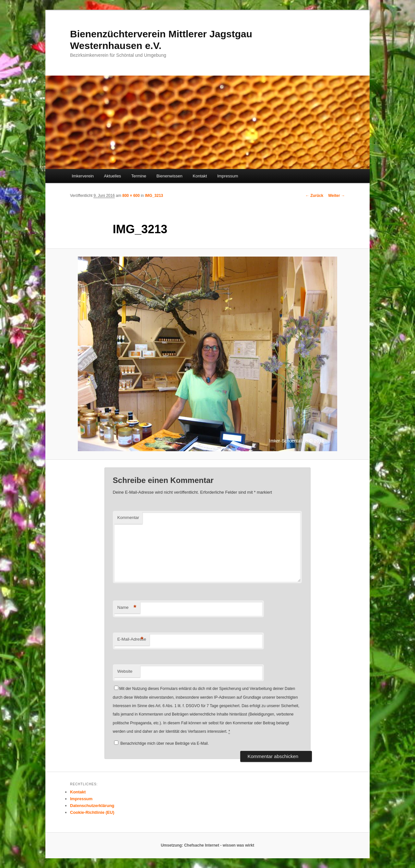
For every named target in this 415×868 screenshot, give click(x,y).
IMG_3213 (154, 196)
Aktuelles (113, 176)
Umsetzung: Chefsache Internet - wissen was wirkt (207, 845)
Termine (139, 176)
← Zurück (314, 196)
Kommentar (128, 518)
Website (125, 671)
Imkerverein (83, 176)
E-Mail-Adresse (132, 639)
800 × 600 (131, 196)
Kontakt (200, 176)
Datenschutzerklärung (92, 806)
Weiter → (337, 196)
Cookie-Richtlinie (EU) (92, 812)
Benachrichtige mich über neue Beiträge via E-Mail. (165, 743)
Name (127, 608)
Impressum (228, 176)
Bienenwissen (170, 176)
